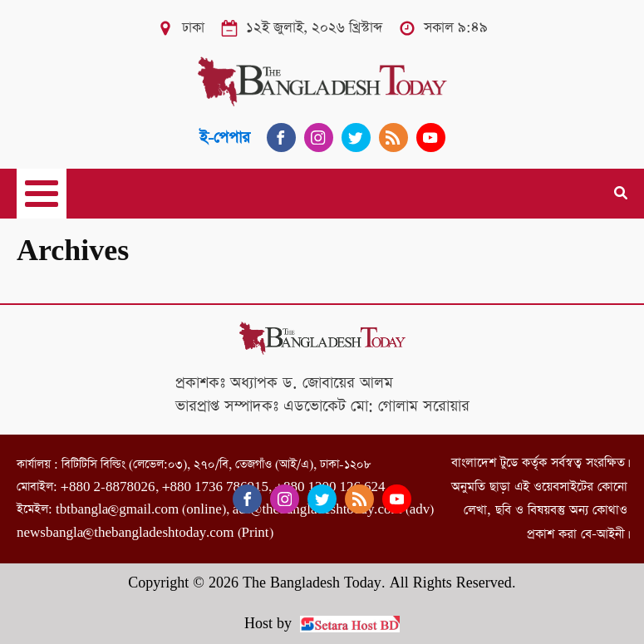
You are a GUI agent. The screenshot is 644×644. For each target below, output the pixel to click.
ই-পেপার (225, 138)
